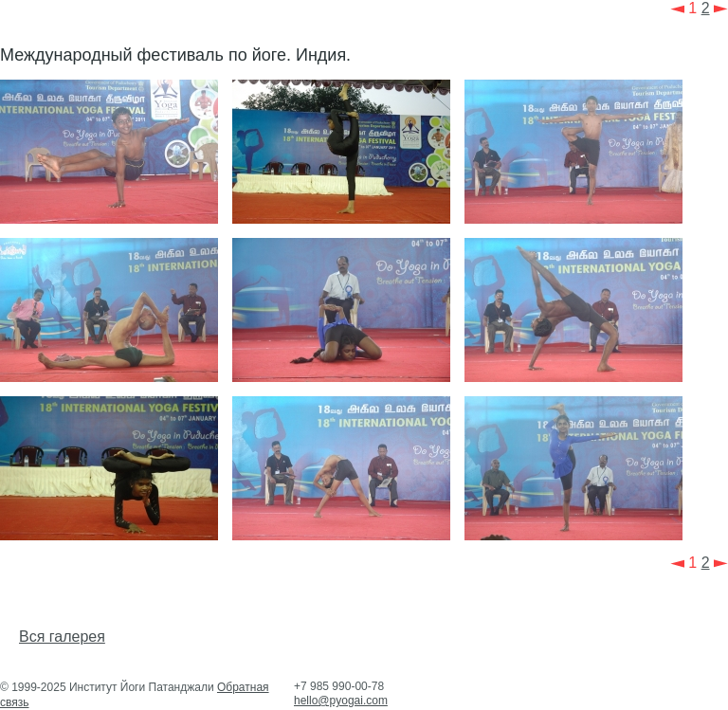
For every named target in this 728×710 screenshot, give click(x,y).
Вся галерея (62, 637)
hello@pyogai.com (341, 701)
